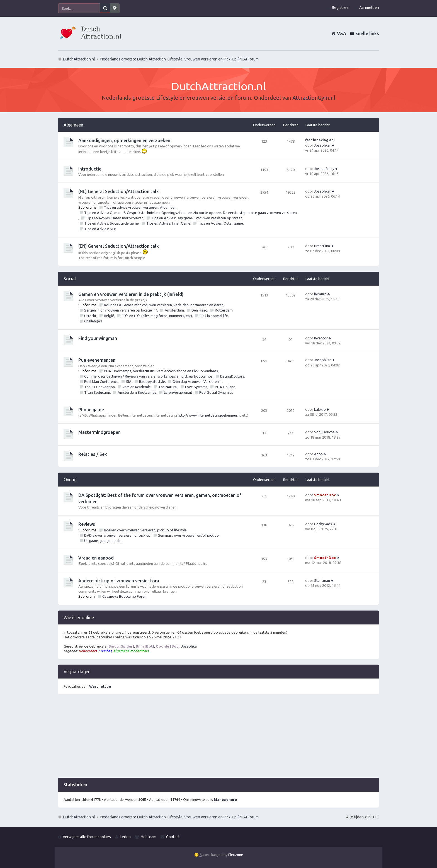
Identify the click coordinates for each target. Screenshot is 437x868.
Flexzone (236, 855)
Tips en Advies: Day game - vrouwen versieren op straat (196, 218)
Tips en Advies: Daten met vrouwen (115, 218)
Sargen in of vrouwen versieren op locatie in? (121, 310)
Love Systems (196, 387)
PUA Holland (225, 387)
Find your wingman (98, 338)
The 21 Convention (99, 387)
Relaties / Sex (93, 454)
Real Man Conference (101, 381)
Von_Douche (324, 432)
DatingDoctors (232, 376)
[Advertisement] (219, 739)
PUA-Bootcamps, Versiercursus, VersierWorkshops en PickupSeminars (161, 371)
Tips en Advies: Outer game (220, 223)
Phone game (91, 410)
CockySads (323, 524)
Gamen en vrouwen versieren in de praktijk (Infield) (131, 294)
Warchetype (100, 686)
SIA (129, 381)
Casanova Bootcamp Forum (125, 596)
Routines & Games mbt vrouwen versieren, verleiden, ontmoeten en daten (164, 305)
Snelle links (367, 33)
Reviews (87, 524)
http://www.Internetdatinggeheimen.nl (209, 415)
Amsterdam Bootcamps (137, 392)
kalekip (320, 409)
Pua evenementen (97, 360)
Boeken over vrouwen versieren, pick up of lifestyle (145, 530)
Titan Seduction (97, 392)
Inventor (321, 338)
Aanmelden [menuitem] (369, 8)
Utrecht (90, 316)
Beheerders (88, 651)
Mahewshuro (225, 799)
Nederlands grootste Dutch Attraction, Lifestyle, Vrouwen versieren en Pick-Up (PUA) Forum (179, 817)
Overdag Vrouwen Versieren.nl (197, 381)
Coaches (105, 651)
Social (70, 279)
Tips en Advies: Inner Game (168, 223)
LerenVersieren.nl (178, 392)
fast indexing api (320, 140)
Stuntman (322, 580)
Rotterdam (224, 310)
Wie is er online (79, 617)
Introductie (90, 169)
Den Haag (199, 310)
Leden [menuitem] (125, 837)
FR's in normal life (214, 316)
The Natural (168, 387)
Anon (318, 454)
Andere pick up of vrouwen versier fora (119, 581)
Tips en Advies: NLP (100, 229)
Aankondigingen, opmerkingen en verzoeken (124, 140)
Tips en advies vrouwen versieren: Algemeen (140, 207)
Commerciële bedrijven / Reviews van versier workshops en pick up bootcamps (148, 376)
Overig (70, 480)
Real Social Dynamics (216, 392)
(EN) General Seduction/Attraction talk (119, 246)
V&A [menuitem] (342, 33)
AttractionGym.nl (314, 98)
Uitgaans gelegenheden (103, 541)
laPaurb (320, 294)
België (109, 316)
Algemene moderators (131, 651)
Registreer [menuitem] (341, 8)
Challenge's (93, 321)
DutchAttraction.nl (79, 817)
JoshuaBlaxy (324, 169)
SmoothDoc (325, 495)
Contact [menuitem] (173, 837)
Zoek (105, 8)
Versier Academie (137, 387)
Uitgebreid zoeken (115, 8)
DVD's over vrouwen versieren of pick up (117, 535)
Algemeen (73, 125)
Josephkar (323, 145)
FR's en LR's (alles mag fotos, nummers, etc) (157, 316)
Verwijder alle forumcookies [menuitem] (87, 837)
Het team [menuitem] (149, 837)
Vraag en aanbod (96, 558)
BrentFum (322, 246)
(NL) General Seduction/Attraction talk (119, 191)
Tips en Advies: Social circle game (111, 223)
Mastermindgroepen (99, 432)
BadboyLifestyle (152, 381)
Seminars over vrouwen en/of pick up (188, 535)
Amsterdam (174, 310)
